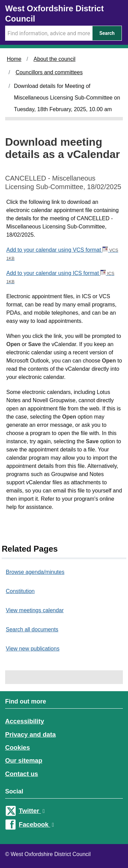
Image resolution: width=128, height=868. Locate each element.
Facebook (36, 824)
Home (14, 59)
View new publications (33, 649)
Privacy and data (30, 734)
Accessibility (25, 721)
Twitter (32, 811)
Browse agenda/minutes (35, 572)
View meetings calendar (35, 610)
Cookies (18, 747)
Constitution (20, 591)
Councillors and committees (49, 72)
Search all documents (32, 629)
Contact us (22, 774)
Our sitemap (24, 760)
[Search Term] (49, 33)
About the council (54, 59)
